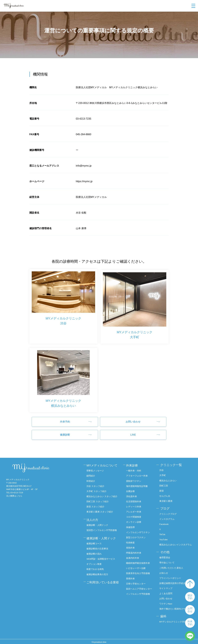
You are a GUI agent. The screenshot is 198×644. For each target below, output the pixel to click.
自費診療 (132, 488)
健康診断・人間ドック (98, 521)
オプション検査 (95, 559)
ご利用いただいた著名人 (172, 567)
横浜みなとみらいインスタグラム (175, 543)
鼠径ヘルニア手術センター (140, 586)
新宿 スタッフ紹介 (96, 503)
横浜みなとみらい (169, 478)
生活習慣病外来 (135, 498)
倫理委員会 (166, 557)
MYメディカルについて (104, 463)
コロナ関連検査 (135, 514)
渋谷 (162, 468)
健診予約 (190, 597)
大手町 (163, 473)
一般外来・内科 (135, 468)
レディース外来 (135, 503)
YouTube (164, 536)
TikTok (163, 531)
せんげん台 (166, 493)
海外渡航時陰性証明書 (138, 483)
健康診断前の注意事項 (98, 544)
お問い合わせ (133, 420)
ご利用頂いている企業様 (103, 579)
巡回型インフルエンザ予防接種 (103, 526)
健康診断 (65, 433)
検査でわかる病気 (96, 564)
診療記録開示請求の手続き (173, 583)
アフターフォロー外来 (138, 473)
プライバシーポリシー (171, 577)
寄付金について (168, 562)
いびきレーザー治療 (137, 564)
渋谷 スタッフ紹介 (96, 483)
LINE (133, 433)
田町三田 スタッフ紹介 (99, 498)
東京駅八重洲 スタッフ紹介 (101, 508)
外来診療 (134, 463)
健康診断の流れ (95, 549)
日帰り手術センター (137, 579)
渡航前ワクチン (135, 478)
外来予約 (190, 623)
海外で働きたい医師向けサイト (175, 608)
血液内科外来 (134, 554)
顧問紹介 (92, 473)
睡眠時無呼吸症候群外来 (140, 559)
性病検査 (132, 539)
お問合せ (190, 610)
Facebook (165, 521)
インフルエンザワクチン (140, 529)
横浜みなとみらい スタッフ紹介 (103, 493)
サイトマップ (167, 588)
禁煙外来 (132, 575)
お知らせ (164, 572)
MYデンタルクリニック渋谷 (174, 620)
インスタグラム (168, 516)
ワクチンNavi (167, 603)
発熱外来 (132, 544)
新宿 (162, 488)
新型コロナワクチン (137, 534)
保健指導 (132, 524)
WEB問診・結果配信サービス (102, 554)
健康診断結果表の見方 (98, 569)
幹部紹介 (92, 478)
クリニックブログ (169, 511)
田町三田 (164, 483)
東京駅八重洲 (167, 498)
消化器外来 (133, 493)
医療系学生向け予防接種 (140, 569)
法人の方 (94, 516)
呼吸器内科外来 (135, 549)
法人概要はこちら (14, 494)
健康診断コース (95, 538)
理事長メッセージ (96, 468)
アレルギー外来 (135, 508)
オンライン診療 (135, 519)
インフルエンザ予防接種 (140, 593)
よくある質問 (167, 593)
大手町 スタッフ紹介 (97, 488)
